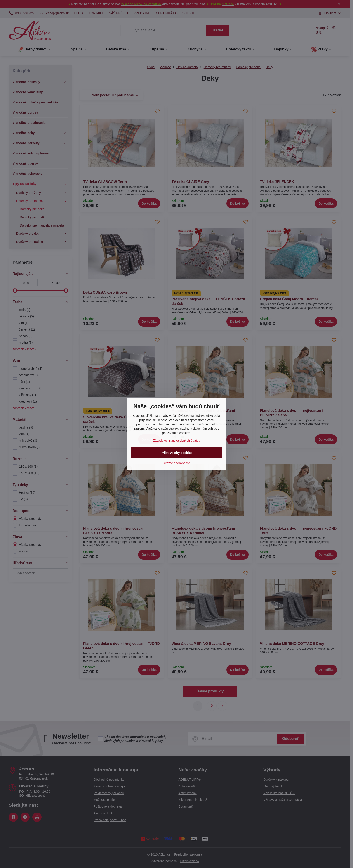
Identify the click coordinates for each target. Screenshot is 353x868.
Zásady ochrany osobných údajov (177, 441)
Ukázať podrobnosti (176, 463)
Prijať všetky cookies (177, 453)
